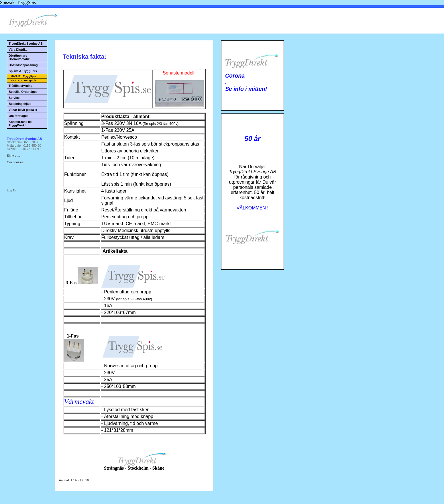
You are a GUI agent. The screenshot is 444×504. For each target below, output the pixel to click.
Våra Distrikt (18, 50)
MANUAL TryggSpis (23, 76)
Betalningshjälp (20, 104)
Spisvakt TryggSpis (23, 71)
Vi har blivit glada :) (23, 110)
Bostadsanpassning (23, 65)
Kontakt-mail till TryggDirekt (20, 123)
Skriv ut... (13, 156)
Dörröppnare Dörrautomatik (19, 57)
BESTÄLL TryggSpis (24, 81)
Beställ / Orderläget (23, 92)
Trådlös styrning (20, 86)
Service (14, 98)
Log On (12, 190)
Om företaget (18, 116)
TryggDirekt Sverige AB (26, 44)
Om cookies (15, 162)
